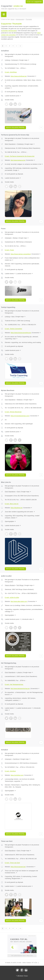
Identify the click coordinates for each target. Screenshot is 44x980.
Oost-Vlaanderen (10, 400)
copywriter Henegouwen (9, 31)
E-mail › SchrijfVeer (11, 72)
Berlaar (15, 238)
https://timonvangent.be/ (18, 867)
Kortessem (15, 60)
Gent (18, 492)
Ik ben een (34, 2)
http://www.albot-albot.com (19, 601)
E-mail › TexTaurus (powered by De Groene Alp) (20, 156)
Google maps (24, 60)
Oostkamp (20, 144)
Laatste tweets (10, 274)
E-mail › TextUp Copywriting (13, 329)
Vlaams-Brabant (10, 585)
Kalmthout (16, 759)
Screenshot (32, 76)
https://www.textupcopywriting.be (21, 333)
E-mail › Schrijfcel (10, 771)
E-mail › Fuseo (9, 250)
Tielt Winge (20, 585)
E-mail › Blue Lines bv (12, 504)
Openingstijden (10, 521)
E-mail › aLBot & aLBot (12, 597)
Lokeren (19, 672)
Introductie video (28, 619)
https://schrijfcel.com (17, 775)
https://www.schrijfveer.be (19, 76)
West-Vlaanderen (10, 144)
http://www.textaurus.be (18, 160)
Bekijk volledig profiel (15, 127)
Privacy (26, 976)
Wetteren (20, 400)
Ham (13, 317)
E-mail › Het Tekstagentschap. (14, 684)
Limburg (7, 60)
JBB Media (20, 976)
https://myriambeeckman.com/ (20, 416)
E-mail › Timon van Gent (12, 863)
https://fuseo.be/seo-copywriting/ (21, 254)
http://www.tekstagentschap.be (20, 689)
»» (20, 46)
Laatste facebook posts (13, 96)
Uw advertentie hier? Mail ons (22, 956)
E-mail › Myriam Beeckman (13, 412)
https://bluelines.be (16, 508)
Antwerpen (8, 238)
